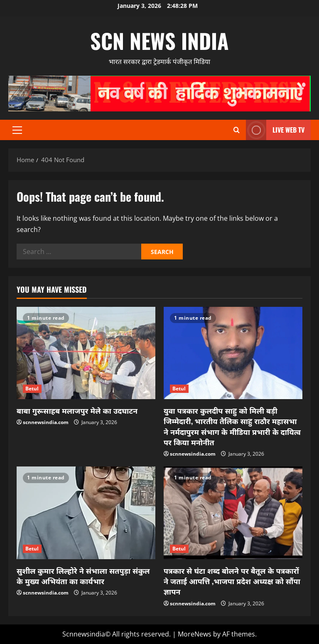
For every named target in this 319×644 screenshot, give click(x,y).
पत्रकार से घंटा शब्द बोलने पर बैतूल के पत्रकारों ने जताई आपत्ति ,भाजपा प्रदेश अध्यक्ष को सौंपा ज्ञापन (232, 581)
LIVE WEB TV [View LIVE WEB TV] (275, 130)
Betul (32, 389)
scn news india (159, 40)
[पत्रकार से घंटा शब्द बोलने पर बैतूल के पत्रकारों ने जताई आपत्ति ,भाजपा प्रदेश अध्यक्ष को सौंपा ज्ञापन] (233, 513)
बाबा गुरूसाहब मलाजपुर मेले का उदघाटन (77, 410)
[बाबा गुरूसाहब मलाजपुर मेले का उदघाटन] (86, 353)
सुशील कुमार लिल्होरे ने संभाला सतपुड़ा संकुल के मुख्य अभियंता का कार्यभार (83, 576)
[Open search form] (237, 130)
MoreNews (195, 634)
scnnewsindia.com (46, 422)
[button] (17, 130)
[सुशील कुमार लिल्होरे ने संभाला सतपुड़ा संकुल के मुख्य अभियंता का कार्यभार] (86, 513)
